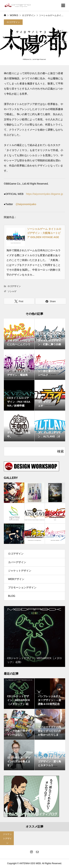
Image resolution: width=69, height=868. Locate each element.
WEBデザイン (16, 579)
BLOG (12, 596)
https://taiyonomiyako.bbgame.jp (45, 194)
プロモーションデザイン (22, 587)
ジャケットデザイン (20, 571)
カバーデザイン (17, 562)
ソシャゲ (12, 291)
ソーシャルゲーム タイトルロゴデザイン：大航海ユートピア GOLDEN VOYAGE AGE (44, 233)
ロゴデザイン (13, 22)
